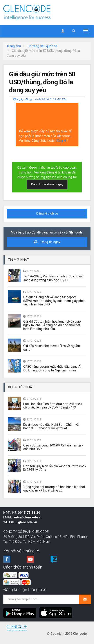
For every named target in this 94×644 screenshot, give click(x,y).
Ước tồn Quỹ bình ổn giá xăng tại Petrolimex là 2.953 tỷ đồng (55, 468)
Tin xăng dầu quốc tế (42, 46)
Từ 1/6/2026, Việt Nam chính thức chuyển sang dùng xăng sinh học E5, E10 (53, 278)
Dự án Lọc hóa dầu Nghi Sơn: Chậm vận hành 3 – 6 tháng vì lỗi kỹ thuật (52, 427)
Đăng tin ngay (47, 242)
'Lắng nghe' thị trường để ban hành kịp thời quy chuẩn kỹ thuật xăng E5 (54, 489)
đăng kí (61, 141)
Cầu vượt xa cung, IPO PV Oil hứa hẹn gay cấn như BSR (53, 447)
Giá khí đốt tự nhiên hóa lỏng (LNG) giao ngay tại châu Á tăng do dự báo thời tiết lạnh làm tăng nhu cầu (52, 325)
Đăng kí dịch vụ (47, 213)
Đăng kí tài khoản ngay (47, 184)
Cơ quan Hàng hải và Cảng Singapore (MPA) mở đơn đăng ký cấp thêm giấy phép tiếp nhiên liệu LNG (54, 301)
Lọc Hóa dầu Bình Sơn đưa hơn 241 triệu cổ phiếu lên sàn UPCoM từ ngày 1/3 (52, 406)
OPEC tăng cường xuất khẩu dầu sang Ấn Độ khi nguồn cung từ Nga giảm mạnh (53, 368)
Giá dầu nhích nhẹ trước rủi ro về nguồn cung (52, 348)
